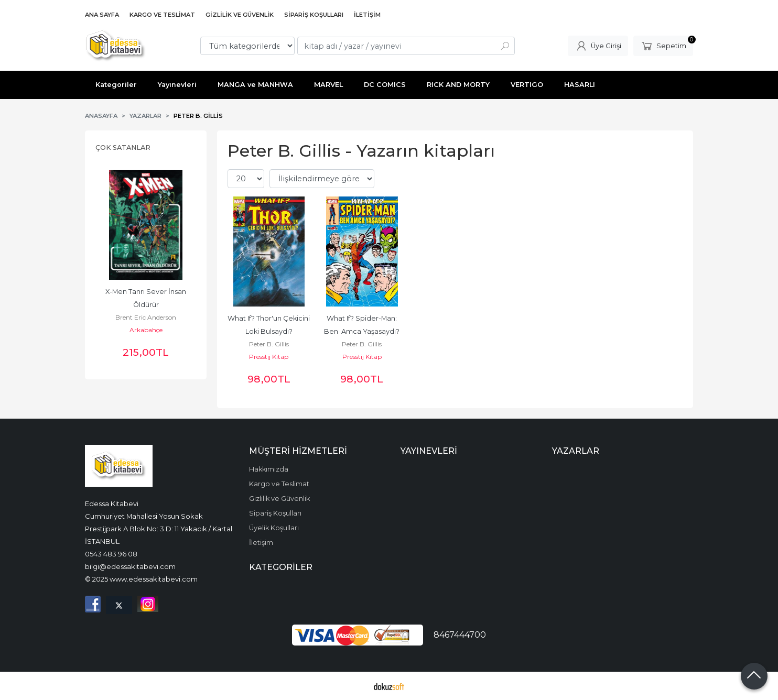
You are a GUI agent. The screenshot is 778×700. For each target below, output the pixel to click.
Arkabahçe (146, 330)
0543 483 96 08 (111, 554)
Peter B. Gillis (269, 344)
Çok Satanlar (123, 147)
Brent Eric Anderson (146, 317)
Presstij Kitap (269, 357)
